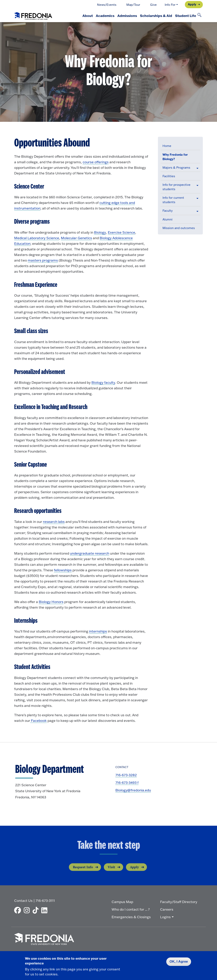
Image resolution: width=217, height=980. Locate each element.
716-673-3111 (45, 900)
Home (167, 146)
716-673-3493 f (127, 783)
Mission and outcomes (179, 228)
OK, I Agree (179, 962)
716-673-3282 (126, 775)
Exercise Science (121, 232)
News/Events (107, 5)
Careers (167, 908)
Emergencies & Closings (131, 916)
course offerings (96, 162)
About (76, 16)
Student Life (184, 16)
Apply (192, 4)
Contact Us (23, 900)
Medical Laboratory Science (37, 238)
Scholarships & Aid (152, 16)
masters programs (43, 260)
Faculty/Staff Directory (179, 901)
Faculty (168, 211)
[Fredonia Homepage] (33, 15)
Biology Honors (51, 602)
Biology (100, 232)
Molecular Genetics (76, 238)
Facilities (169, 176)
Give (153, 5)
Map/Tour (133, 5)
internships (98, 631)
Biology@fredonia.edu (133, 790)
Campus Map (122, 901)
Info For (170, 5)
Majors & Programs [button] (176, 168)
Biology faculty (103, 382)
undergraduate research (90, 553)
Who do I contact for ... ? (131, 908)
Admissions (121, 16)
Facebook (38, 721)
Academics (96, 16)
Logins (165, 916)
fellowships (63, 570)
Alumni (167, 219)
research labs (54, 522)
